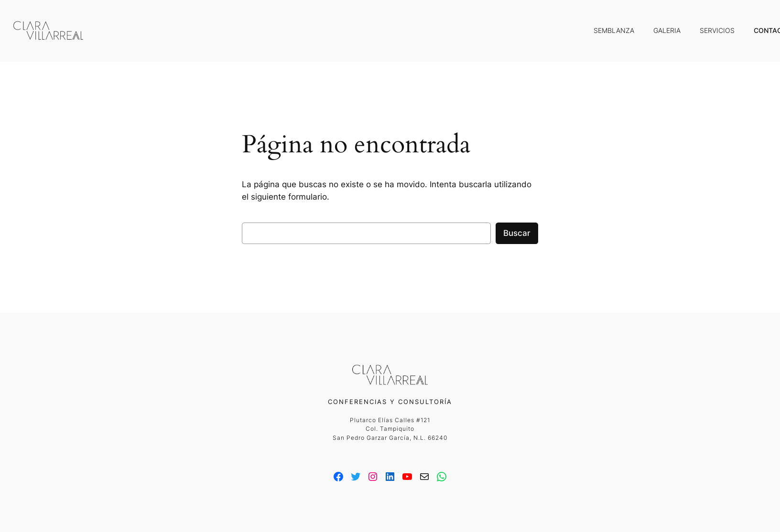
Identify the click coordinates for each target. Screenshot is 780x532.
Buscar (517, 233)
